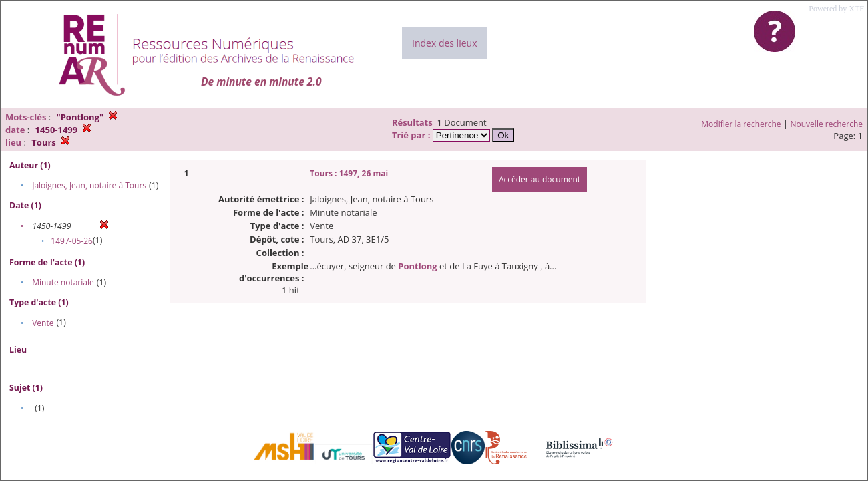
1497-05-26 (72, 241)
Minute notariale (63, 282)
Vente (43, 323)
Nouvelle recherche (827, 124)
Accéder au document (539, 179)
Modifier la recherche (741, 124)
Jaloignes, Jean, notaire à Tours (89, 185)
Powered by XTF (836, 9)
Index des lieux (444, 43)
